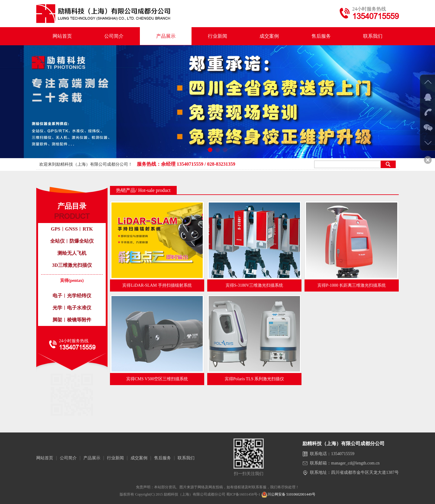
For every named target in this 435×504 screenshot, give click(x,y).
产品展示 (166, 36)
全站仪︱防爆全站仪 (72, 241)
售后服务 (321, 36)
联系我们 (373, 36)
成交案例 (269, 36)
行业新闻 (217, 36)
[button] (210, 150)
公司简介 (114, 36)
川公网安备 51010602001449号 (288, 494)
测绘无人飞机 (72, 253)
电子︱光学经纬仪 (72, 296)
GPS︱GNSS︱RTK (72, 229)
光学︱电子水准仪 (72, 308)
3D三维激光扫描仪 (72, 265)
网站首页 (62, 36)
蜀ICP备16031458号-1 (243, 494)
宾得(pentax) (72, 281)
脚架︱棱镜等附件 (72, 320)
